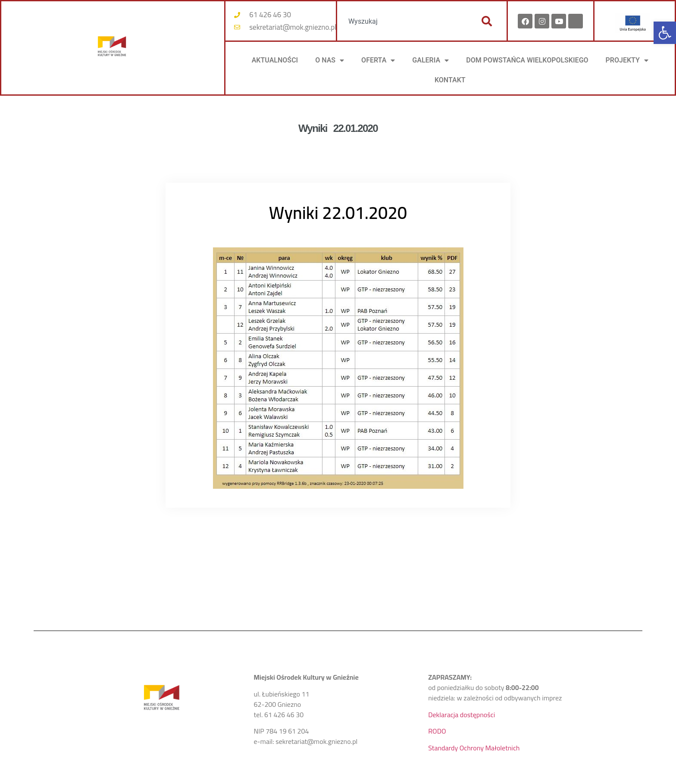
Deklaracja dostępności (462, 715)
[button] (665, 33)
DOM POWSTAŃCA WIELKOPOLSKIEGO (527, 60)
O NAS (330, 60)
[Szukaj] (487, 21)
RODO (437, 731)
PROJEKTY (627, 60)
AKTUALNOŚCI (275, 60)
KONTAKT (450, 80)
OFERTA (378, 60)
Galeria (430, 60)
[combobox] (405, 21)
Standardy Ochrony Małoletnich (474, 748)
